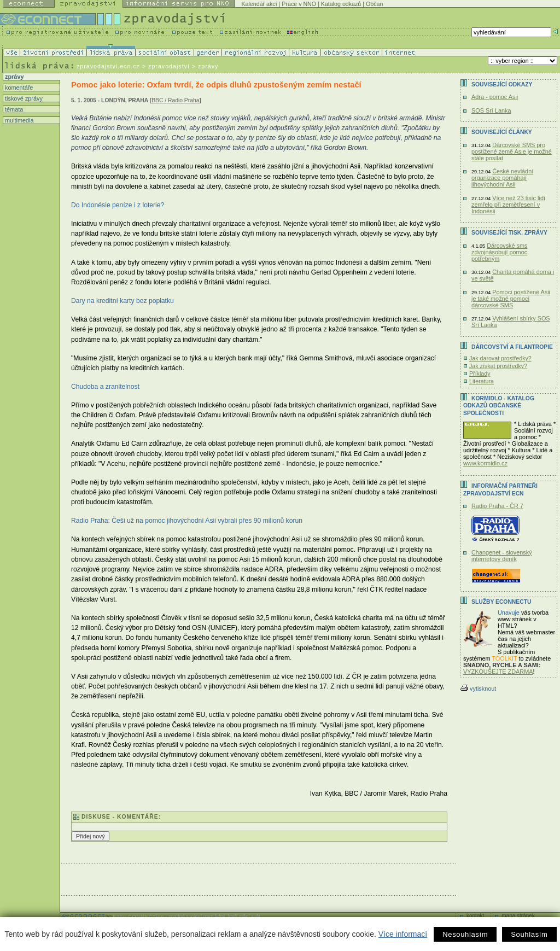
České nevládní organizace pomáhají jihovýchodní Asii (502, 178)
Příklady (480, 374)
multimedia (19, 120)
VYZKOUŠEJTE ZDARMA (498, 672)
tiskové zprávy (23, 98)
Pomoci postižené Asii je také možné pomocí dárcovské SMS (511, 299)
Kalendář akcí (259, 4)
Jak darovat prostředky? (500, 358)
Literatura (482, 381)
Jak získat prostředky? (498, 366)
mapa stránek (518, 916)
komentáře (18, 87)
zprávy (13, 77)
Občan (374, 4)
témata (13, 109)
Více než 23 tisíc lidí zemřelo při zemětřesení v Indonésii (508, 205)
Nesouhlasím (465, 934)
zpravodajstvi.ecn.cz (108, 66)
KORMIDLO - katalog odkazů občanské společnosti (499, 406)
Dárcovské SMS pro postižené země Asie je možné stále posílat (512, 151)
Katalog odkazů (341, 4)
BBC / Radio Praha (175, 100)
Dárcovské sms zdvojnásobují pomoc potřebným (500, 252)
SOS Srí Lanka (491, 110)
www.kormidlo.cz (485, 463)
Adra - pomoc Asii (495, 97)
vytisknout (478, 689)
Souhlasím (529, 934)
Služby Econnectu (501, 602)
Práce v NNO (299, 4)
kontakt (475, 916)
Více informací (403, 934)
